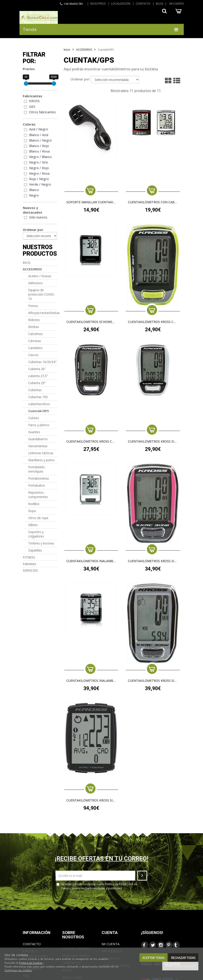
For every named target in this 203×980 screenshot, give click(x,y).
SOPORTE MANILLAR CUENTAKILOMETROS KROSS (91, 202)
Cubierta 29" (37, 383)
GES (32, 106)
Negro (34, 195)
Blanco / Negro (40, 140)
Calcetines (35, 334)
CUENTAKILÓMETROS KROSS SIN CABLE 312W (153, 561)
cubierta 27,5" (38, 376)
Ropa (32, 511)
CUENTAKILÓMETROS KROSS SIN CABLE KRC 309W (153, 442)
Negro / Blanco (40, 157)
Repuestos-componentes (38, 495)
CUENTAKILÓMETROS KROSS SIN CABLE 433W (91, 800)
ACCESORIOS (32, 269)
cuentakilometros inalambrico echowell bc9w (91, 561)
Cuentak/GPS (39, 411)
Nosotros (98, 4)
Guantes (34, 432)
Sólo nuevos (38, 217)
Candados (35, 348)
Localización (121, 4)
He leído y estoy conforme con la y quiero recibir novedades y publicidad (97, 886)
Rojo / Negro (39, 179)
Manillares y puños (41, 460)
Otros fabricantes (42, 112)
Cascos (33, 355)
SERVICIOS (30, 570)
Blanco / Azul (39, 135)
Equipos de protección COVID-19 (41, 294)
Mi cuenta (177, 4)
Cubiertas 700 (38, 397)
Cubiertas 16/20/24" (42, 362)
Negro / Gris (39, 162)
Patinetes (29, 564)
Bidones (34, 320)
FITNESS (29, 557)
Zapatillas (35, 550)
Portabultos (37, 485)
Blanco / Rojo (39, 146)
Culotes (34, 418)
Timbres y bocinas (41, 543)
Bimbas (34, 327)
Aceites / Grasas (40, 276)
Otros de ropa (38, 518)
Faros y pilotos (39, 425)
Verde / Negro (40, 184)
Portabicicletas (39, 478)
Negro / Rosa (39, 173)
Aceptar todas (153, 958)
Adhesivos (35, 283)
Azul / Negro (39, 129)
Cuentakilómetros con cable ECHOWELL (153, 202)
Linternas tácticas (41, 453)
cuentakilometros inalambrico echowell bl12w (91, 681)
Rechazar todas (183, 958)
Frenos (33, 306)
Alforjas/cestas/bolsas (43, 313)
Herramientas (38, 446)
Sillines (33, 525)
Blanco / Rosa (39, 151)
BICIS (27, 263)
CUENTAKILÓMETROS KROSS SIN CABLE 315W (153, 681)
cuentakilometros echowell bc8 (91, 322)
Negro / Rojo (39, 168)
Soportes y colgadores (36, 534)
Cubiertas (35, 390)
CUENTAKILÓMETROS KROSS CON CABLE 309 (91, 442)
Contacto (143, 4)
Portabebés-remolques (37, 469)
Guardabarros (38, 439)
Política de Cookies (31, 963)
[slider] (26, 83)
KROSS (34, 101)
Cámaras (35, 341)
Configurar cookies (180, 966)
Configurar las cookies (18, 970)
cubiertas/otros (39, 404)
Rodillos (34, 504)
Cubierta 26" (37, 369)
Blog (160, 4)
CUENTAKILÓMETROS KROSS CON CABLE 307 (153, 322)
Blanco (34, 190)
